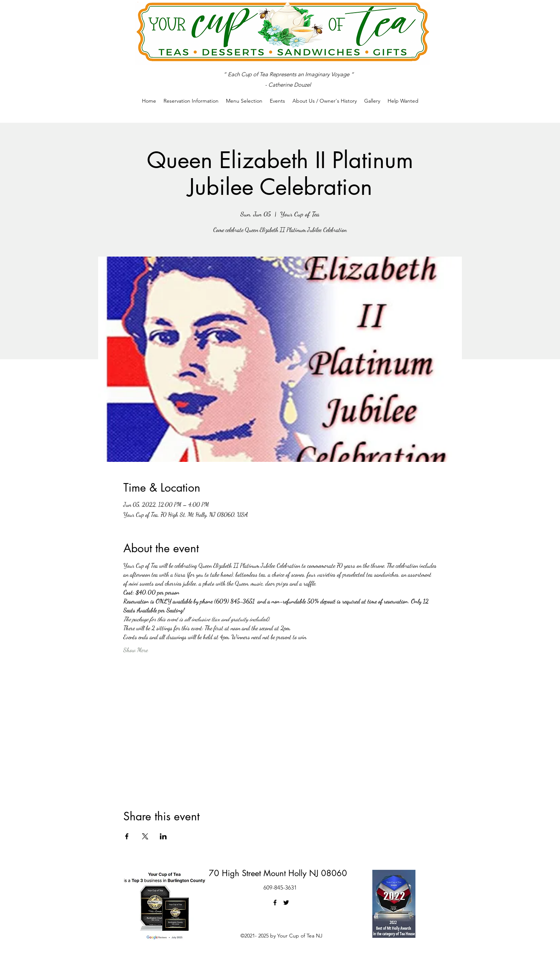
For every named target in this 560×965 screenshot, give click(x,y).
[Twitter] (286, 903)
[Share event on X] (145, 836)
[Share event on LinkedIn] (163, 836)
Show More (136, 650)
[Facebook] (275, 903)
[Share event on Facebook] (127, 836)
